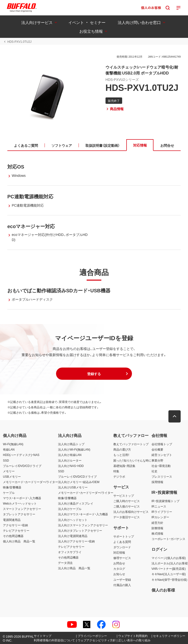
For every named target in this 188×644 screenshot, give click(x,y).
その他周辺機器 (13, 536)
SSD (6, 460)
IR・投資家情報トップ (165, 501)
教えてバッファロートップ (131, 444)
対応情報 (119, 552)
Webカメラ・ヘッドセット (20, 503)
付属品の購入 (122, 585)
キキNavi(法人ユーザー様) (169, 574)
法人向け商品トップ (71, 444)
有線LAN (9, 449)
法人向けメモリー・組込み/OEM (79, 482)
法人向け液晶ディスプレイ (76, 503)
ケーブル (9, 493)
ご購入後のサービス (127, 506)
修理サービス (122, 558)
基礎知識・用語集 (124, 466)
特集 (116, 471)
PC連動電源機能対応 (30, 196)
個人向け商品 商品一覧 (19, 541)
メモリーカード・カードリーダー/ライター (30, 482)
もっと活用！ (121, 455)
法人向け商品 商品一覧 (74, 568)
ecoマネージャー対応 (31, 226)
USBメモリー (12, 476)
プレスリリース (162, 476)
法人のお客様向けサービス (131, 512)
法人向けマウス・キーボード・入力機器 (83, 514)
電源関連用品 (12, 520)
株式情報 (157, 533)
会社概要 (157, 449)
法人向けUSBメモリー (73, 487)
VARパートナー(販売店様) (169, 569)
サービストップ (124, 496)
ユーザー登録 (122, 580)
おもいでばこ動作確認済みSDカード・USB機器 (59, 290)
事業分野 (157, 460)
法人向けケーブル (70, 509)
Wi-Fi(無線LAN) (13, 444)
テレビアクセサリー (16, 530)
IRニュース (159, 506)
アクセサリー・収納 (15, 525)
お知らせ (119, 574)
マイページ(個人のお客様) (169, 558)
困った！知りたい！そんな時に (132, 460)
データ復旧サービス (127, 517)
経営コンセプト (162, 455)
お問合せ (119, 563)
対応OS (16, 166)
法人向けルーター (70, 460)
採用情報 (157, 482)
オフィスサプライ (70, 552)
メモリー (9, 471)
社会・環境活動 (161, 466)
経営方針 (157, 523)
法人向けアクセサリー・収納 (76, 541)
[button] (94, 374)
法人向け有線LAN (70, 455)
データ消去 (65, 563)
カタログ (119, 569)
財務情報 (157, 528)
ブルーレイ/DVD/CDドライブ (22, 466)
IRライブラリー (162, 512)
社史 (154, 471)
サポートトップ (124, 536)
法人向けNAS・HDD (71, 466)
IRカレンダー (160, 517)
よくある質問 (122, 542)
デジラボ (119, 476)
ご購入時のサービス (127, 501)
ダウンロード (122, 547)
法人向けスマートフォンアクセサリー (83, 525)
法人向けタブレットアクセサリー (80, 530)
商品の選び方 (122, 449)
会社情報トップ (162, 444)
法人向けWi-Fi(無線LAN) (74, 449)
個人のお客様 (163, 590)
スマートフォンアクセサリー (22, 509)
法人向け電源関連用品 (73, 536)
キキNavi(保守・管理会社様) (169, 580)
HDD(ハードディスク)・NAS (21, 455)
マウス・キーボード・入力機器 (22, 498)
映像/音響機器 (12, 487)
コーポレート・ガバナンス (168, 539)
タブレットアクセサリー (19, 514)
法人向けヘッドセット (73, 520)
